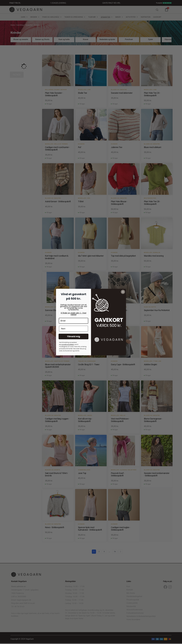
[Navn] (73, 329)
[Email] (73, 321)
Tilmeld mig (73, 336)
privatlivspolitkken (68, 344)
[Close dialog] (123, 292)
